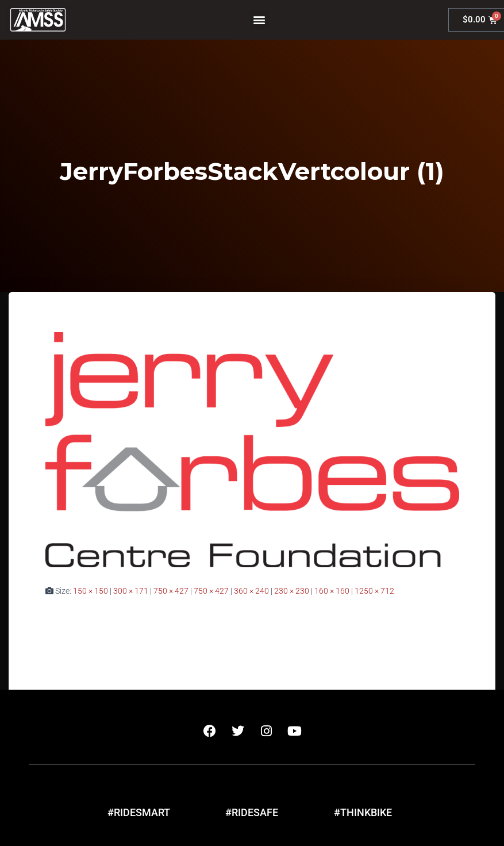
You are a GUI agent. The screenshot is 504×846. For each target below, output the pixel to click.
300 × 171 (131, 591)
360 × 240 (251, 591)
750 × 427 (171, 591)
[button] (259, 20)
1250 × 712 (374, 591)
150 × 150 (91, 591)
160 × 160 (332, 591)
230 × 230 (292, 591)
